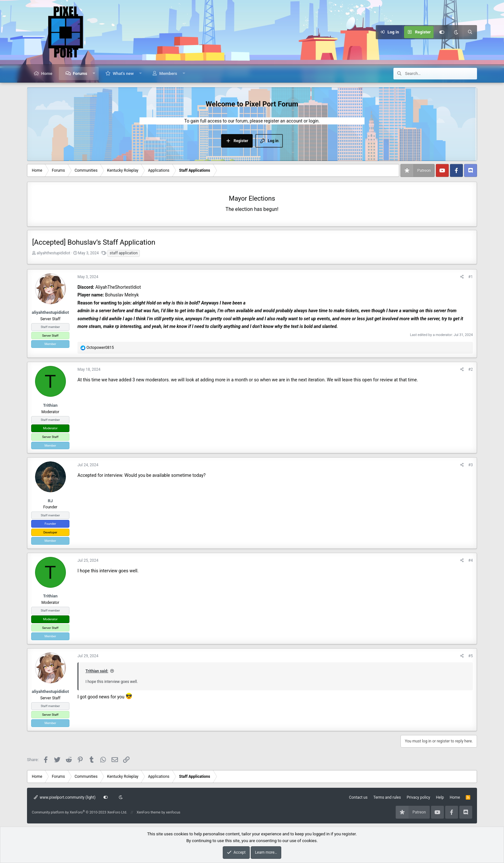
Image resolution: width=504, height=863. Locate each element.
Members (168, 73)
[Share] (462, 277)
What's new (123, 73)
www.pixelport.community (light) (65, 797)
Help (440, 797)
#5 (471, 656)
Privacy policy (418, 797)
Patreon (424, 170)
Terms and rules (387, 797)
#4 (471, 560)
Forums (80, 73)
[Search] (470, 32)
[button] (94, 73)
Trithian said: (97, 671)
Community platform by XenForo (80, 812)
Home (47, 73)
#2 (471, 369)
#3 (471, 465)
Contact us (358, 797)
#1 (471, 277)
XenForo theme (149, 812)
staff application (124, 253)
